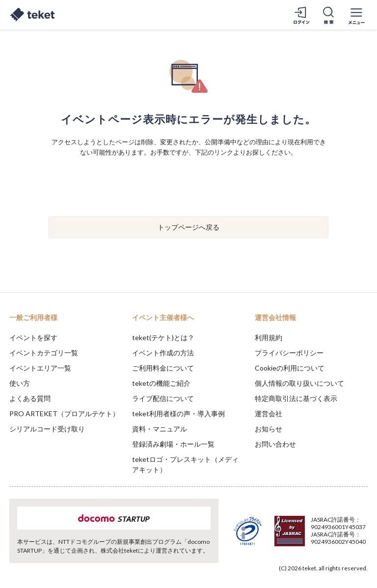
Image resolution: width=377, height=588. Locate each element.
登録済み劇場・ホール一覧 (173, 444)
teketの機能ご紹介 (161, 383)
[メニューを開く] (356, 15)
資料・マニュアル (160, 429)
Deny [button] (293, 539)
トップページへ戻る (188, 227)
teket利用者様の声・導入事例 (178, 414)
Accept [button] (343, 539)
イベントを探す (33, 337)
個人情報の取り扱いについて (299, 383)
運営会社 (269, 414)
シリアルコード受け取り (47, 429)
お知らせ (269, 429)
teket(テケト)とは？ (163, 337)
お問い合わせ (275, 444)
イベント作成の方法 (163, 353)
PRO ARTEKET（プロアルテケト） (64, 414)
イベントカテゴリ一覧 (44, 353)
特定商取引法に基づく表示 (296, 398)
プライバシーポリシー (289, 353)
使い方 (20, 383)
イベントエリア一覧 (40, 368)
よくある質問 (30, 398)
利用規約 (269, 337)
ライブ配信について (163, 398)
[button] (13, 552)
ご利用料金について (163, 368)
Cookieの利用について (290, 368)
